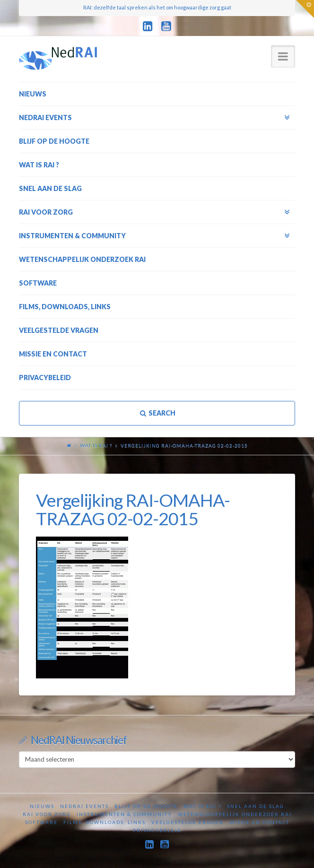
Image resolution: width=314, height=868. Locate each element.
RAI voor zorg (47, 814)
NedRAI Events (84, 806)
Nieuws (42, 806)
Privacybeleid (157, 830)
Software (41, 822)
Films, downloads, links (105, 822)
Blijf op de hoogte (146, 806)
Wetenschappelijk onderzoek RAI (235, 814)
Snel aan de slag (256, 806)
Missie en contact (259, 822)
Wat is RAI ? (96, 445)
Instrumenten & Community (124, 814)
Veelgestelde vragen (188, 822)
